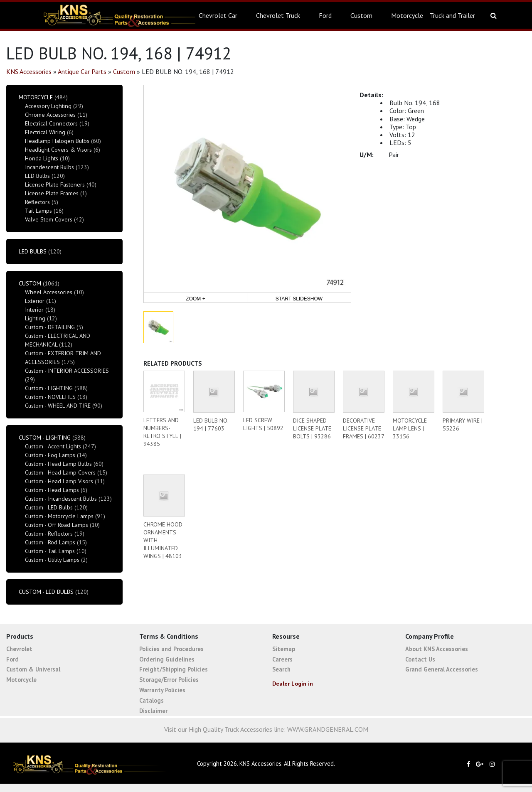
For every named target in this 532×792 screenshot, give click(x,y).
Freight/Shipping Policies (174, 669)
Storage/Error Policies (169, 680)
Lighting (35, 318)
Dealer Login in (293, 684)
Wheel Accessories (49, 292)
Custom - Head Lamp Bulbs (58, 464)
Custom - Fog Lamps (50, 455)
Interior (34, 310)
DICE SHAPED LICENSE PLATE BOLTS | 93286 (312, 428)
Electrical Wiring (45, 132)
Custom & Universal (33, 669)
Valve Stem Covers (49, 219)
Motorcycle (407, 15)
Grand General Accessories (442, 669)
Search (281, 669)
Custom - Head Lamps (52, 490)
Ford (325, 15)
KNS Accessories (29, 71)
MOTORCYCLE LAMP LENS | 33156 (410, 428)
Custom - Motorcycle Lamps (59, 516)
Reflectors (37, 202)
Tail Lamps (38, 211)
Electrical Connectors (51, 123)
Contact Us (420, 659)
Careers (282, 659)
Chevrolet (19, 649)
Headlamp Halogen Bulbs (57, 141)
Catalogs (151, 700)
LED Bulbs (37, 176)
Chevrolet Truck (278, 15)
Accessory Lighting (48, 106)
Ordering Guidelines (167, 659)
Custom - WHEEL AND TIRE (58, 406)
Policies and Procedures (171, 649)
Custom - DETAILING (50, 327)
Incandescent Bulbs (49, 167)
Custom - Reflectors (49, 534)
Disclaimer (153, 711)
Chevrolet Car (218, 15)
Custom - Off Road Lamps (57, 525)
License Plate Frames (52, 193)
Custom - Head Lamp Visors (59, 481)
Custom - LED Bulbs (49, 507)
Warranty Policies (162, 690)
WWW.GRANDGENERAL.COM (328, 729)
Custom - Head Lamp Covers (60, 472)
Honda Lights (42, 158)
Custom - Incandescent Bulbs (61, 499)
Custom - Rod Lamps (50, 542)
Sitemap (284, 649)
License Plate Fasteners (55, 184)
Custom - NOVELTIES (50, 397)
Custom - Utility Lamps (52, 560)
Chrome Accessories (50, 115)
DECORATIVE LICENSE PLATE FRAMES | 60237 (364, 428)
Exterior (35, 301)
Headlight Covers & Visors (58, 150)
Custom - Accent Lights (53, 446)
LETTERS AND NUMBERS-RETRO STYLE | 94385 (162, 432)
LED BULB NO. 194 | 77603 (211, 424)
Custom (361, 15)
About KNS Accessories (437, 649)
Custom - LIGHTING (49, 388)
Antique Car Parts (82, 71)
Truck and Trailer (452, 15)
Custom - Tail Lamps (50, 551)
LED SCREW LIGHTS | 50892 (263, 424)
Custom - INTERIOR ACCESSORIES (67, 371)
